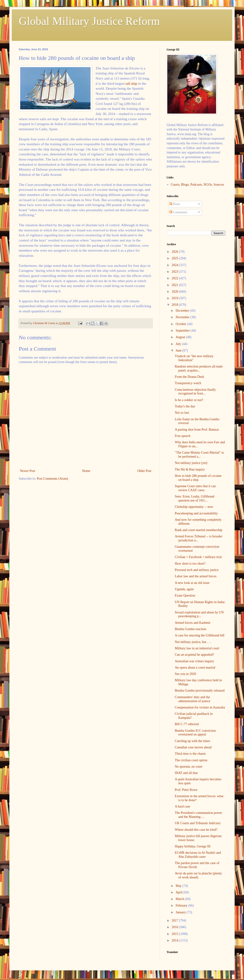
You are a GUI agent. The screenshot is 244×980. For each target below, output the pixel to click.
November (183, 317)
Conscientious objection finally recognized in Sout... (195, 392)
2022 (175, 278)
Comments (178, 212)
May (179, 886)
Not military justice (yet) (191, 463)
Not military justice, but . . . (193, 642)
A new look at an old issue (192, 583)
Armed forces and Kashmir (193, 623)
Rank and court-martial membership (199, 530)
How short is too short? (190, 564)
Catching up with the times (193, 741)
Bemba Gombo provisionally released (200, 691)
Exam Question (185, 595)
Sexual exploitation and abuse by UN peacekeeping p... (199, 614)
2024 (175, 265)
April (179, 892)
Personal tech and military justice (197, 570)
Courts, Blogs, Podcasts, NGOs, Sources (197, 185)
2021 (175, 285)
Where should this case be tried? (196, 830)
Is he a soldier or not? (189, 400)
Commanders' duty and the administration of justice (193, 699)
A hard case (182, 806)
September (183, 331)
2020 (175, 292)
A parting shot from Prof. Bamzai (197, 430)
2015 (175, 934)
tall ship (131, 83)
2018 (175, 305)
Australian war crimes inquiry (194, 661)
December (183, 311)
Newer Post (28, 471)
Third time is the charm (190, 754)
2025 (175, 258)
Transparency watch (188, 383)
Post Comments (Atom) (52, 479)
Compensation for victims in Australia (200, 707)
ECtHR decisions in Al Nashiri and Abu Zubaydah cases (198, 855)
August (181, 337)
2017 (175, 921)
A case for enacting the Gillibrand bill (200, 635)
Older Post (145, 471)
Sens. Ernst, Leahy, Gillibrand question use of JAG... (195, 498)
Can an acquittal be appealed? (194, 655)
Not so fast (182, 413)
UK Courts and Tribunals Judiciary (198, 823)
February (182, 905)
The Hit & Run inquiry (190, 469)
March (180, 899)
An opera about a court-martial (195, 668)
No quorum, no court (189, 767)
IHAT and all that (186, 773)
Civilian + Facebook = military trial (198, 557)
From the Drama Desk (189, 377)
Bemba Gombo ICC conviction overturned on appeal (195, 733)
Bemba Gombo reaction (191, 629)
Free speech (183, 436)
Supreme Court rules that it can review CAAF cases (195, 488)
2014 (175, 940)
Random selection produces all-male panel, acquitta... (199, 368)
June (179, 350)
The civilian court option (191, 760)
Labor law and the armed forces (196, 576)
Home (86, 471)
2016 (175, 927)
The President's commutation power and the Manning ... (198, 815)
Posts (175, 204)
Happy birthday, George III (193, 846)
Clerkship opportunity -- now (194, 507)
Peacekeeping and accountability (196, 513)
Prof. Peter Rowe (186, 790)
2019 (175, 298)
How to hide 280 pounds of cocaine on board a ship (198, 478)
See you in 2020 (185, 674)
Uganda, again (184, 589)
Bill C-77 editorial (187, 724)
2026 (175, 252)
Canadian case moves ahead (193, 747)
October (181, 324)
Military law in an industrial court (197, 648)
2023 (175, 272)
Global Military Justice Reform (89, 21)
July (179, 344)
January (181, 912)
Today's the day (185, 406)
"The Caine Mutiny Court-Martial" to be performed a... (199, 455)
